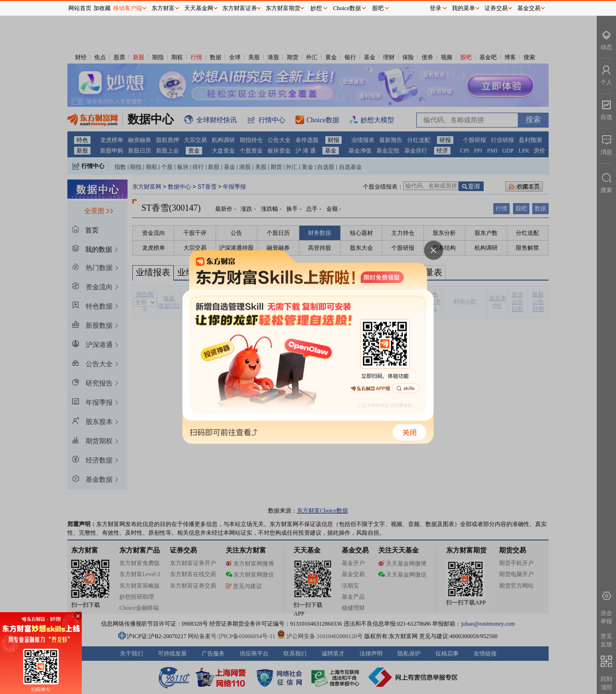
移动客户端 (128, 8)
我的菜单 (463, 8)
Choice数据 (347, 8)
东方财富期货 (283, 8)
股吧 (378, 8)
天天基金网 (199, 8)
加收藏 (102, 8)
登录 (436, 8)
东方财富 (163, 8)
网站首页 (80, 8)
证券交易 (496, 8)
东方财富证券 (240, 8)
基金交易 (529, 8)
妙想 (316, 8)
